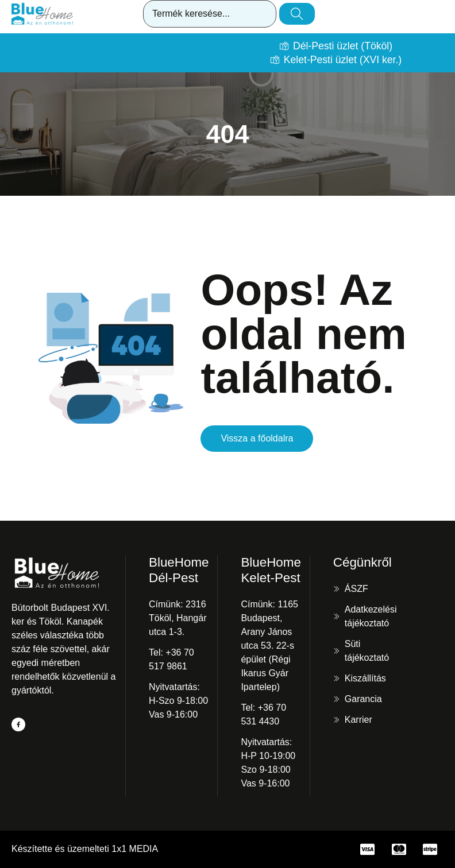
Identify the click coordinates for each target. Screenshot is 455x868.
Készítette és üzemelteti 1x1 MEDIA (85, 849)
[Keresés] (297, 14)
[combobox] (210, 14)
